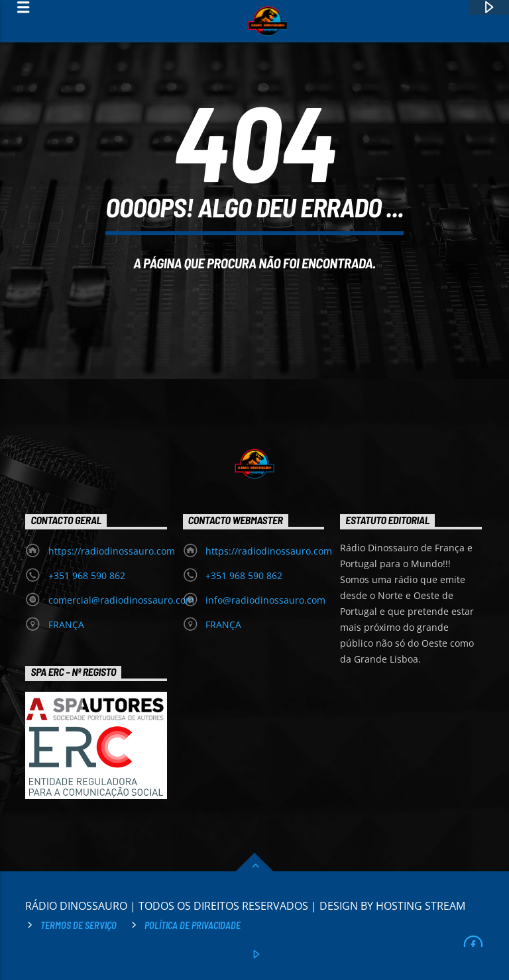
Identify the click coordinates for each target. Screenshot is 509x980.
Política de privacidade (193, 925)
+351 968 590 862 (87, 575)
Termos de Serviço (79, 925)
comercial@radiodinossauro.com (121, 600)
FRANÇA (66, 625)
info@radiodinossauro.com (265, 600)
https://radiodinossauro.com (112, 551)
